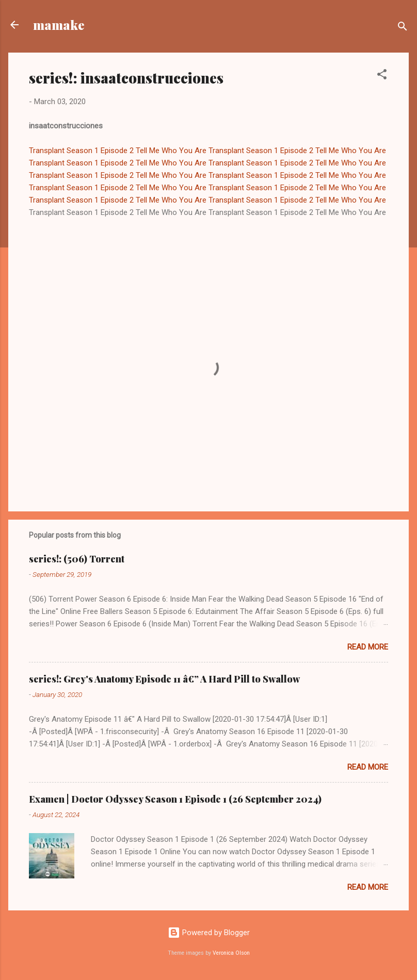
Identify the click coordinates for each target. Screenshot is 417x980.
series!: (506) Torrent (77, 559)
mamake (59, 25)
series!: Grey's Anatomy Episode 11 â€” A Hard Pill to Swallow (164, 679)
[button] (382, 76)
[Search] (403, 28)
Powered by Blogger (209, 933)
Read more (368, 647)
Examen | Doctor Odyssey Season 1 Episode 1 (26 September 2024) (175, 799)
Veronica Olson (231, 953)
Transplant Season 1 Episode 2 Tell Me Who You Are (118, 151)
